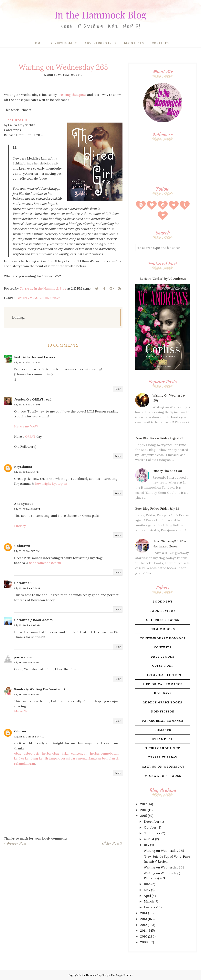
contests (163, 647)
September (152, 833)
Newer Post (17, 843)
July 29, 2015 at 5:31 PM (27, 472)
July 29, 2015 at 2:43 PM (27, 405)
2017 (143, 804)
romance (163, 730)
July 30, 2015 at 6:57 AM (27, 588)
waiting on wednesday (39, 298)
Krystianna (23, 467)
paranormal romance (163, 721)
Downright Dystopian (51, 484)
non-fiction (163, 711)
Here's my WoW (26, 426)
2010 (144, 936)
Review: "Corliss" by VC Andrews (163, 279)
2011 (143, 930)
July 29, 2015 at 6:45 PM (27, 509)
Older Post (111, 843)
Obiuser (20, 731)
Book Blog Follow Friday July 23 (157, 509)
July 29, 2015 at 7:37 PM (27, 551)
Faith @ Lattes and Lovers (35, 357)
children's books (163, 620)
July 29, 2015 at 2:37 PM (27, 362)
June (147, 884)
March (149, 901)
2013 (144, 919)
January (150, 907)
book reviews (163, 611)
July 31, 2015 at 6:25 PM (27, 662)
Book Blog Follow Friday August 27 (159, 438)
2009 (144, 942)
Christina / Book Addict (33, 620)
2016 (144, 810)
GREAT (30, 436)
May (147, 890)
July (147, 845)
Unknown (22, 546)
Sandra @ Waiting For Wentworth (41, 689)
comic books (163, 629)
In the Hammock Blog (100, 13)
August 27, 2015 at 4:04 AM (29, 737)
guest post (163, 666)
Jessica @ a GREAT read (33, 399)
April (147, 896)
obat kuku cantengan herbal (76, 753)
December (152, 821)
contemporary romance (163, 638)
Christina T (23, 583)
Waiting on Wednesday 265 (164, 851)
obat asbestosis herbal (33, 753)
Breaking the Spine (72, 95)
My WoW (21, 711)
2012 (144, 925)
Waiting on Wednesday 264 (164, 867)
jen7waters (23, 657)
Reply (118, 389)
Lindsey (20, 526)
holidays (163, 693)
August (149, 839)
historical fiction (163, 675)
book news (163, 602)
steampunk (163, 739)
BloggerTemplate (124, 975)
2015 (143, 816)
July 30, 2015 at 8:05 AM (27, 625)
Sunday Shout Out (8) (167, 471)
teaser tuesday (163, 757)
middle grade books (163, 702)
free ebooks (163, 657)
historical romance (163, 684)
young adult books (163, 776)
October (150, 827)
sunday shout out (163, 748)
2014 (144, 913)
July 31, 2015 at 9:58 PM (27, 694)
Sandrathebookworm (45, 563)
